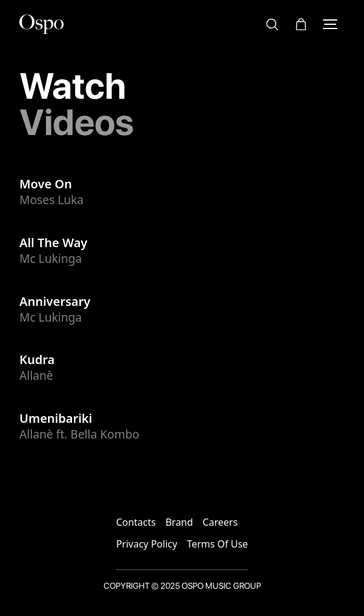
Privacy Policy (147, 544)
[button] (301, 24)
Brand (179, 522)
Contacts (136, 522)
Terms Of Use (218, 544)
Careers (220, 522)
